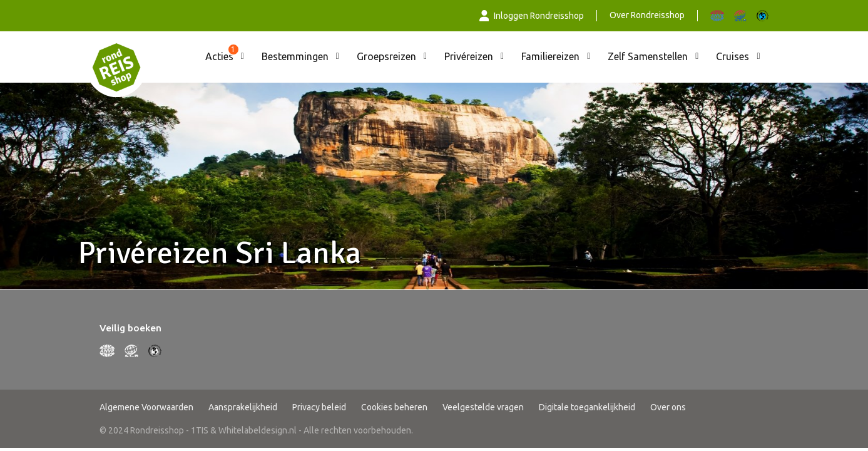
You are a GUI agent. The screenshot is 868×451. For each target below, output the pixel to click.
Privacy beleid (319, 407)
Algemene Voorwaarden (146, 407)
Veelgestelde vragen (483, 407)
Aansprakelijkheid (243, 407)
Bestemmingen (295, 56)
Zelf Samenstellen (648, 56)
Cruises (733, 56)
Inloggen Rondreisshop (532, 16)
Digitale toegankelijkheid (587, 407)
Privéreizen (469, 56)
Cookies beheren (394, 407)
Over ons (668, 407)
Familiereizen (550, 56)
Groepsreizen (386, 56)
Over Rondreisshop (647, 15)
